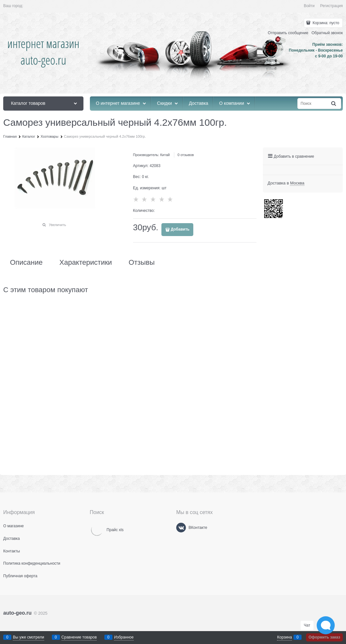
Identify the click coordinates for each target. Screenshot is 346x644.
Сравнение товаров (79, 637)
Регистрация (332, 6)
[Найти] (334, 104)
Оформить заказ (324, 637)
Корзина (284, 637)
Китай (165, 155)
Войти (309, 6)
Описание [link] (26, 263)
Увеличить (58, 225)
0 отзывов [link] (186, 155)
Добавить (180, 229)
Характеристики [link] (86, 263)
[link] (297, 183)
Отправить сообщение (288, 33)
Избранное (124, 637)
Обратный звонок (327, 33)
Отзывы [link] (142, 263)
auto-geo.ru (17, 613)
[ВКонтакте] (181, 528)
